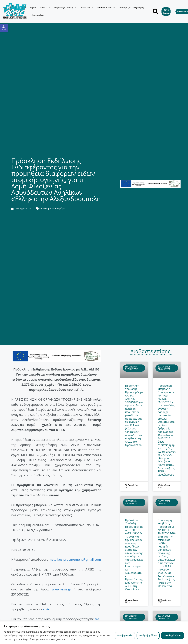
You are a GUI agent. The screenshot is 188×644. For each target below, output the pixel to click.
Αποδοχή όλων (173, 635)
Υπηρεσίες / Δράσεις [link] (65, 8)
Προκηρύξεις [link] (39, 15)
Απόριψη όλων (148, 635)
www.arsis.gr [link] (62, 589)
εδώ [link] (97, 619)
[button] (156, 11)
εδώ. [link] (46, 609)
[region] (94, 633)
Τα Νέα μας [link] (86, 8)
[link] (4, 28)
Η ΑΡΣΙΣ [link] (45, 8)
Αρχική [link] (33, 8)
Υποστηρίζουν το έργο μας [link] (131, 8)
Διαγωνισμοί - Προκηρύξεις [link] (52, 208)
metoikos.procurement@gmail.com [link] (75, 559)
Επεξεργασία (125, 635)
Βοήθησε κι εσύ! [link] (106, 8)
